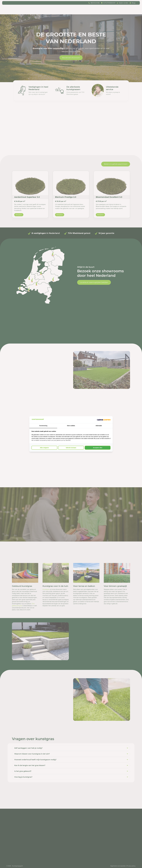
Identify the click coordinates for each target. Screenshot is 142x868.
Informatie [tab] (99, 426)
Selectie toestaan (71, 448)
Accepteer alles (98, 448)
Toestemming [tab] (43, 426)
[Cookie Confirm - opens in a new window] (104, 420)
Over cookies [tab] (71, 426)
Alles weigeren (44, 448)
